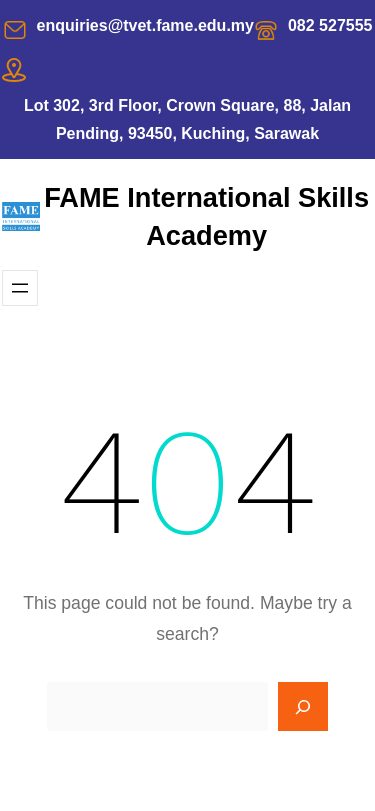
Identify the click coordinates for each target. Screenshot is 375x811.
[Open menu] (20, 288)
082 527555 (330, 25)
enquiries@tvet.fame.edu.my (145, 25)
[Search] (303, 707)
